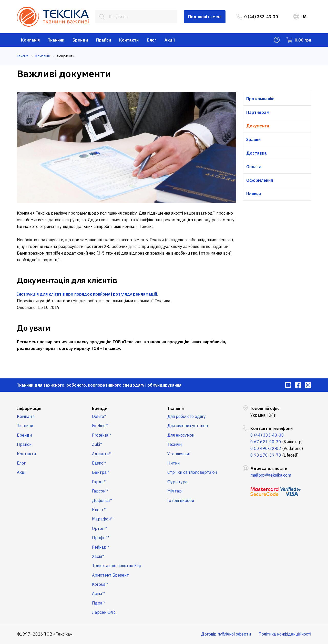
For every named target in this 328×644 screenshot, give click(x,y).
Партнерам (258, 112)
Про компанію (260, 99)
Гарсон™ (100, 491)
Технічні (175, 444)
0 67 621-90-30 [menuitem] (266, 442)
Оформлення (260, 180)
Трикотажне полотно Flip (117, 566)
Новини (254, 194)
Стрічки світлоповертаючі (192, 472)
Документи (258, 126)
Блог (152, 40)
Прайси (104, 40)
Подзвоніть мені (205, 17)
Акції (170, 40)
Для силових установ (188, 426)
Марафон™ (103, 519)
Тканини (56, 40)
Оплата (254, 167)
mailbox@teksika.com (271, 475)
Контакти (129, 40)
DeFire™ (99, 416)
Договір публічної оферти (226, 634)
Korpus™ (100, 584)
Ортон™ (100, 528)
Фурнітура (177, 482)
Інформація (29, 408)
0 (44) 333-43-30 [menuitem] (257, 17)
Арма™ (99, 593)
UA (300, 17)
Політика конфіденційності (285, 634)
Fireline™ (100, 426)
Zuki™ (97, 444)
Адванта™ (102, 454)
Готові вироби (181, 500)
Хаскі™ (98, 556)
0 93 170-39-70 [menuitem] (266, 455)
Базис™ (99, 463)
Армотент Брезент (110, 575)
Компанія (30, 40)
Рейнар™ (101, 547)
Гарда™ (99, 482)
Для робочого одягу (187, 416)
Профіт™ (101, 538)
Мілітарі (175, 491)
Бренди (80, 40)
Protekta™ (102, 435)
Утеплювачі (178, 454)
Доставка (257, 153)
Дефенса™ (102, 500)
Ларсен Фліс (104, 612)
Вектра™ (101, 472)
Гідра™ (99, 603)
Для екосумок (181, 435)
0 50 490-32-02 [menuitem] (266, 448)
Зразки (253, 139)
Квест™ (99, 510)
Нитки (173, 463)
